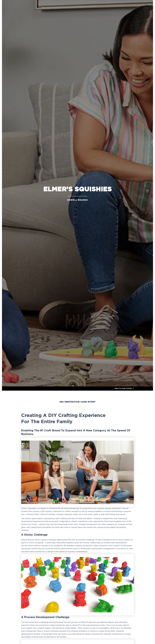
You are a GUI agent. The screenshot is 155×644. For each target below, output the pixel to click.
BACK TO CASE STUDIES (123, 388)
